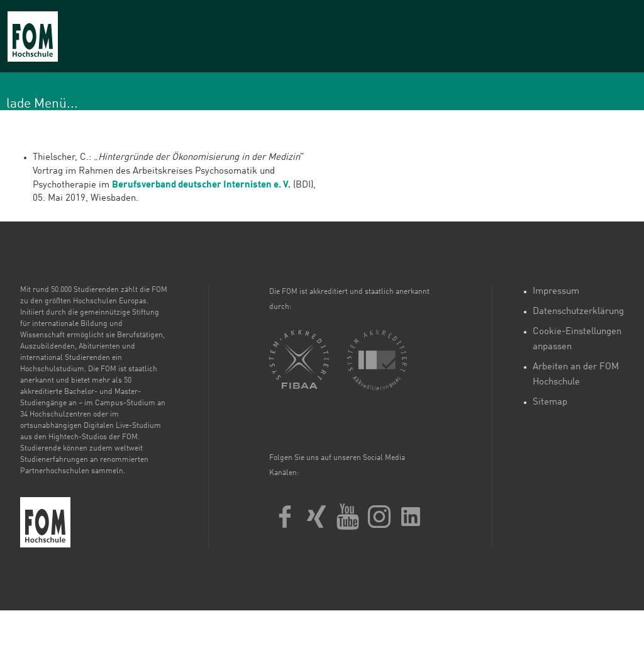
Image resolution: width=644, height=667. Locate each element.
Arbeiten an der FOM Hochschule (576, 375)
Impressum (556, 292)
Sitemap (550, 402)
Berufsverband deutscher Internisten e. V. (201, 185)
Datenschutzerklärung (578, 312)
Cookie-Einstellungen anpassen (577, 339)
